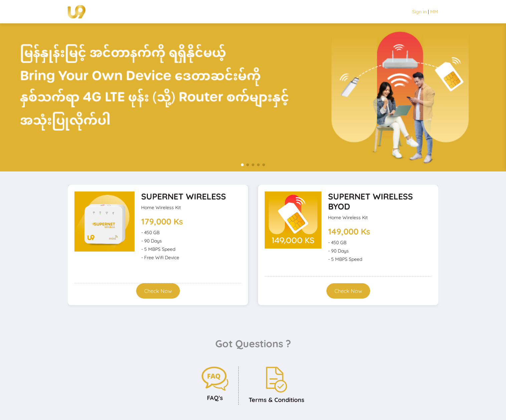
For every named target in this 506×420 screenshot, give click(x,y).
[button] (242, 165)
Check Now (158, 291)
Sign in (419, 12)
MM (434, 12)
